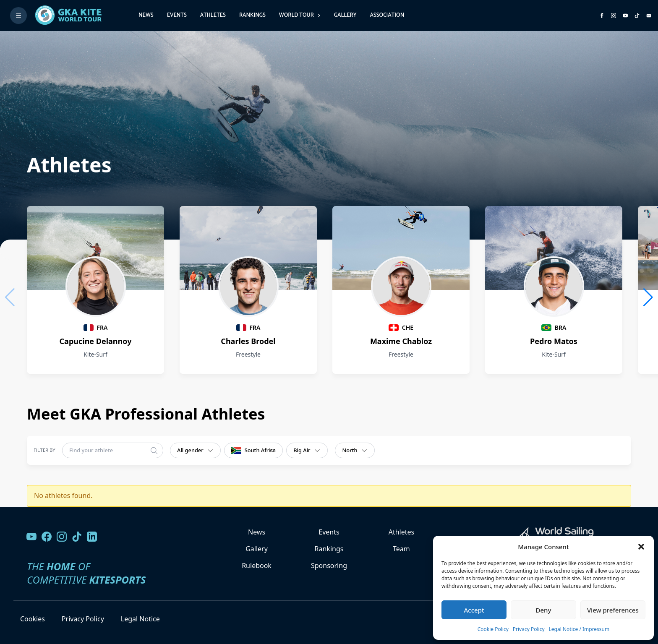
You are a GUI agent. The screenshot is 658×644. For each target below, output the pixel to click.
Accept (474, 610)
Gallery (345, 15)
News (146, 15)
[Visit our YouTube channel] (31, 537)
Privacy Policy (529, 629)
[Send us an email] (649, 16)
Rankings (252, 15)
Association (387, 15)
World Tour (300, 15)
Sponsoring (329, 566)
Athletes (213, 15)
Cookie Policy (493, 629)
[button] (641, 547)
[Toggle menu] (18, 16)
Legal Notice (140, 619)
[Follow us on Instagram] (614, 16)
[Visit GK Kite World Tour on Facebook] (602, 16)
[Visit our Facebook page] (47, 537)
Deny (544, 610)
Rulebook (257, 566)
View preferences (613, 610)
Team (401, 549)
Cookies (33, 619)
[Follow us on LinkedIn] (92, 537)
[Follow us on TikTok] (77, 537)
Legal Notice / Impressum (579, 629)
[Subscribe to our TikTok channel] (637, 16)
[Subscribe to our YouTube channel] (625, 16)
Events (177, 15)
